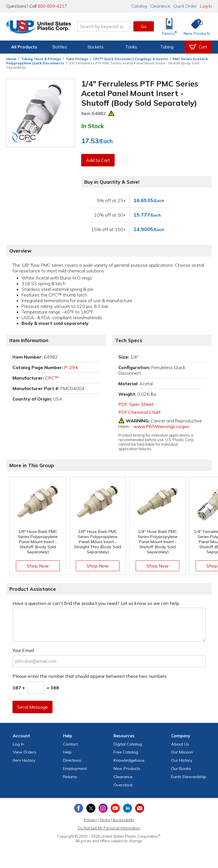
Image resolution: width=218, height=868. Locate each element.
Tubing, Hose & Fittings (41, 59)
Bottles (60, 47)
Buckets (96, 47)
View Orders (25, 752)
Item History (24, 760)
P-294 (71, 367)
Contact (70, 744)
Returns (70, 777)
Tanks (131, 47)
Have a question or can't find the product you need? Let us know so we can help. (96, 603)
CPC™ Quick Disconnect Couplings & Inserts (131, 59)
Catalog (139, 6)
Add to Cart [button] (98, 160)
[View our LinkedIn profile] (127, 808)
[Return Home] (40, 27)
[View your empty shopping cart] (198, 47)
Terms (105, 820)
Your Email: (24, 650)
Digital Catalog (128, 744)
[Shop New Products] (195, 27)
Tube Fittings (77, 59)
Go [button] (144, 26)
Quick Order (185, 6)
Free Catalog (126, 752)
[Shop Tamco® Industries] (169, 27)
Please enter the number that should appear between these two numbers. (90, 676)
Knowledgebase (129, 760)
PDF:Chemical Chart (140, 412)
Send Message (33, 707)
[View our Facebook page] (79, 808)
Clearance (160, 6)
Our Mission (182, 752)
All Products (24, 47)
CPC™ (52, 378)
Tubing (167, 47)
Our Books (181, 769)
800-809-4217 (52, 6)
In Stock (93, 126)
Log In (206, 6)
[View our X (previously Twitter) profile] (91, 808)
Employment (75, 769)
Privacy (91, 820)
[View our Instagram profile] (103, 808)
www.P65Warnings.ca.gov (161, 426)
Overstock (123, 785)
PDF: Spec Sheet (136, 404)
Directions (72, 760)
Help (67, 752)
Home (11, 59)
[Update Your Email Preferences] (140, 808)
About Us (180, 744)
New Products (127, 769)
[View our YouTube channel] (115, 808)
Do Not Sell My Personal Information (109, 828)
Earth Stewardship (189, 777)
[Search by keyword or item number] (105, 26)
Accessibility (123, 820)
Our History (182, 760)
